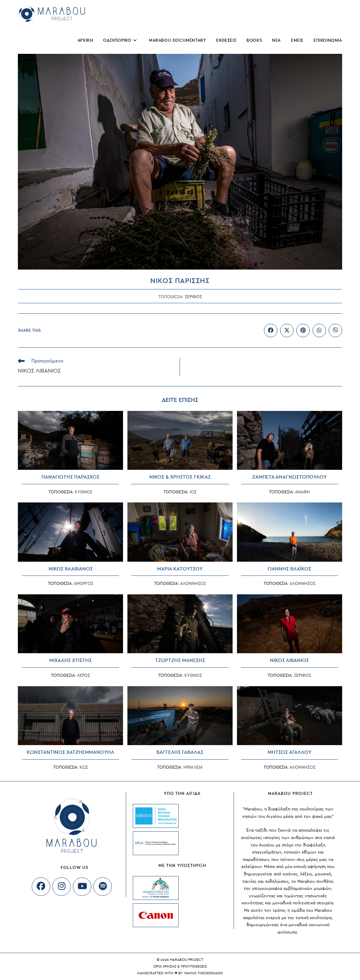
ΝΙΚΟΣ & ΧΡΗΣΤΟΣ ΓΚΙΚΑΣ (180, 477)
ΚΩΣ (84, 767)
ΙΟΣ (193, 492)
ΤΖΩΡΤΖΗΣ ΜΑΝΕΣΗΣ (180, 660)
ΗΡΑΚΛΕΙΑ (193, 767)
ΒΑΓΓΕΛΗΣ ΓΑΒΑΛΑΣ (180, 752)
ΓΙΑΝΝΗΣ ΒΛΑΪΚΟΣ (289, 569)
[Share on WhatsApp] (319, 330)
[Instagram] (62, 887)
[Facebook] (41, 887)
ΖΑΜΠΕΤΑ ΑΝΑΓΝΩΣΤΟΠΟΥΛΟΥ (289, 477)
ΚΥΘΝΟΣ (84, 492)
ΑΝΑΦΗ (302, 492)
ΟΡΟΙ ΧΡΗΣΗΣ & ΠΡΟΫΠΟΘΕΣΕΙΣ (180, 966)
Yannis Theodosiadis (203, 973)
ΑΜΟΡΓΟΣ (84, 584)
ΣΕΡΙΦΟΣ (193, 297)
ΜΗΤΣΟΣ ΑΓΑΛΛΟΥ (290, 752)
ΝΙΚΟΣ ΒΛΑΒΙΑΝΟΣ (71, 569)
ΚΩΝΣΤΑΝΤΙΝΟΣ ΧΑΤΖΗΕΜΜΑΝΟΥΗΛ (70, 752)
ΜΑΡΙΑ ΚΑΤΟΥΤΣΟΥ (180, 569)
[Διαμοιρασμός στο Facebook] (271, 330)
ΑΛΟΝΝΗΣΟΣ (193, 584)
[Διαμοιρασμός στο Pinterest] (303, 330)
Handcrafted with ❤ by (160, 973)
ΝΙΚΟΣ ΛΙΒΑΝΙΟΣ (289, 660)
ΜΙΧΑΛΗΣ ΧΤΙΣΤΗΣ (70, 660)
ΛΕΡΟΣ (83, 675)
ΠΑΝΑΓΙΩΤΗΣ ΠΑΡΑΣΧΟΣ (70, 477)
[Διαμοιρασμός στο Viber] (335, 330)
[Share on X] (287, 330)
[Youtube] (82, 887)
